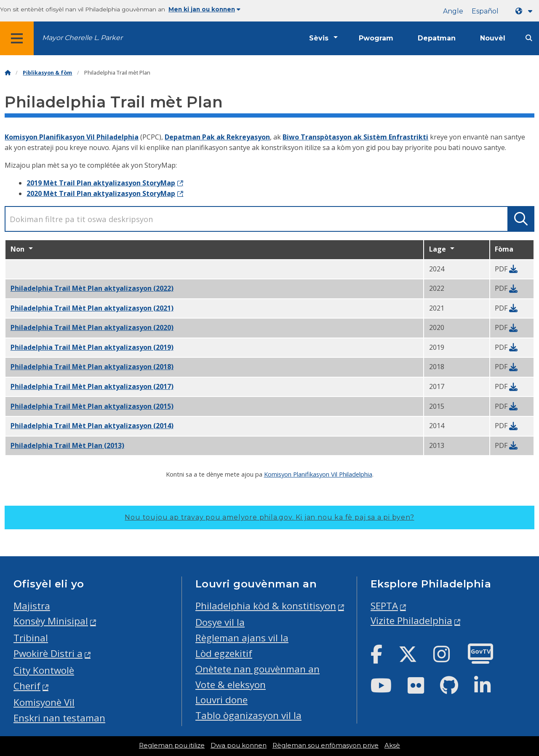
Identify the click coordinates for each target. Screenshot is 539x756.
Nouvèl (493, 38)
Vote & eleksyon (231, 685)
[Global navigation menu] (17, 38)
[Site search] (529, 38)
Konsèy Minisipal (51, 621)
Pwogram (376, 38)
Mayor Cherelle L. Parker (82, 38)
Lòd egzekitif (224, 653)
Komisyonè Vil (44, 702)
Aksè (392, 745)
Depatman (437, 38)
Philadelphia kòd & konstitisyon (266, 606)
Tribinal (31, 638)
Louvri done (221, 700)
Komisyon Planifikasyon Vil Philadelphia (72, 137)
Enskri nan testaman (59, 718)
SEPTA (384, 606)
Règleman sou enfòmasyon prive (326, 745)
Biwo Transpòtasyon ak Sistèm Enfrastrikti (355, 137)
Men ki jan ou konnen (204, 9)
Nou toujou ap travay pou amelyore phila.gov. (269, 517)
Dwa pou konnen (239, 745)
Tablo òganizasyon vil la (248, 715)
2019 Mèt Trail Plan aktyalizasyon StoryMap (101, 183)
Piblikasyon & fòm (47, 73)
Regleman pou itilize (172, 745)
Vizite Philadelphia (411, 621)
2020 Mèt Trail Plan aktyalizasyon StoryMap (101, 193)
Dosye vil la (220, 622)
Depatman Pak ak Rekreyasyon (217, 137)
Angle (453, 11)
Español (485, 11)
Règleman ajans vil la (242, 638)
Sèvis (319, 38)
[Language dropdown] (526, 11)
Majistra (32, 606)
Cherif (27, 686)
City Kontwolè (44, 670)
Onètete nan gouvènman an (257, 669)
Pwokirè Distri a (48, 653)
